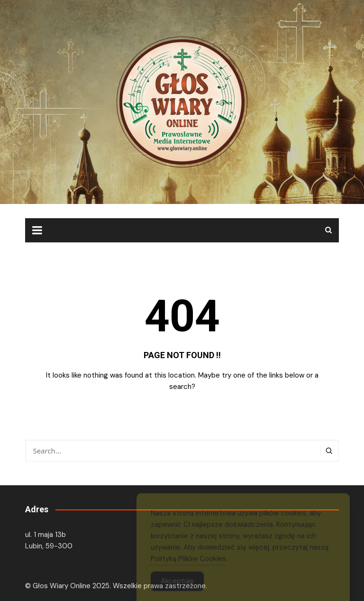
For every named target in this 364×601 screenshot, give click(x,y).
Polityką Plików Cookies (188, 562)
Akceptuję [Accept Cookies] (177, 584)
